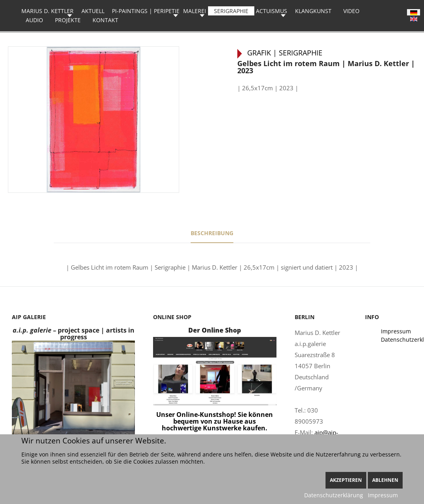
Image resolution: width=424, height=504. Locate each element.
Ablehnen (385, 480)
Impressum (383, 495)
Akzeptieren (346, 480)
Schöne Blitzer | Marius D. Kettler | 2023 (11, 41)
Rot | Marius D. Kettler (413, 41)
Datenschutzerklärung (334, 495)
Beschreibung (212, 233)
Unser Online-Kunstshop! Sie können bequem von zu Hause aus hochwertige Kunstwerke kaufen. (215, 421)
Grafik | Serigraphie (285, 53)
